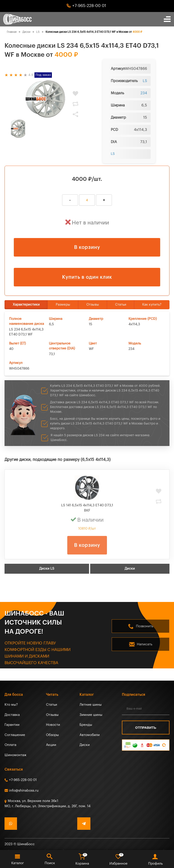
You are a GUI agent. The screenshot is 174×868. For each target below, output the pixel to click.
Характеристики (26, 305)
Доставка (12, 715)
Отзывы (93, 305)
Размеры (63, 305)
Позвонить (145, 626)
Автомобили (90, 735)
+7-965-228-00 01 (89, 6)
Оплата (10, 745)
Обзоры (52, 735)
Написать (145, 644)
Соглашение (15, 735)
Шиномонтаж (16, 755)
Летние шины (91, 705)
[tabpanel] (45, 99)
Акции (51, 745)
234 (144, 93)
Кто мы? (11, 705)
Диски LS (47, 569)
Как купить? (152, 305)
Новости (53, 725)
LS (145, 81)
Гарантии (12, 725)
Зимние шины (91, 715)
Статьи (121, 305)
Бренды (86, 725)
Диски (130, 569)
